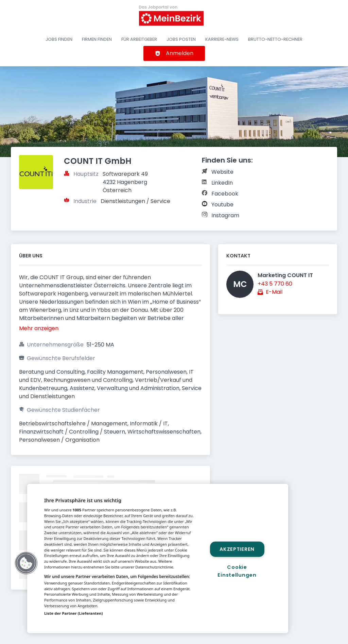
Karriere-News (222, 39)
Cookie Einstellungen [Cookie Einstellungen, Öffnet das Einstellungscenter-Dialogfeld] (237, 571)
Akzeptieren (237, 549)
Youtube (222, 205)
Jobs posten (181, 39)
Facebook (225, 194)
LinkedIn (222, 183)
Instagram (225, 215)
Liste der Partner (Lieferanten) (74, 613)
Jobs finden (59, 39)
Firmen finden (97, 39)
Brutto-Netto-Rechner (275, 39)
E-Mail (274, 292)
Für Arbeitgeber (139, 39)
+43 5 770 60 (275, 284)
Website (222, 172)
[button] (26, 563)
